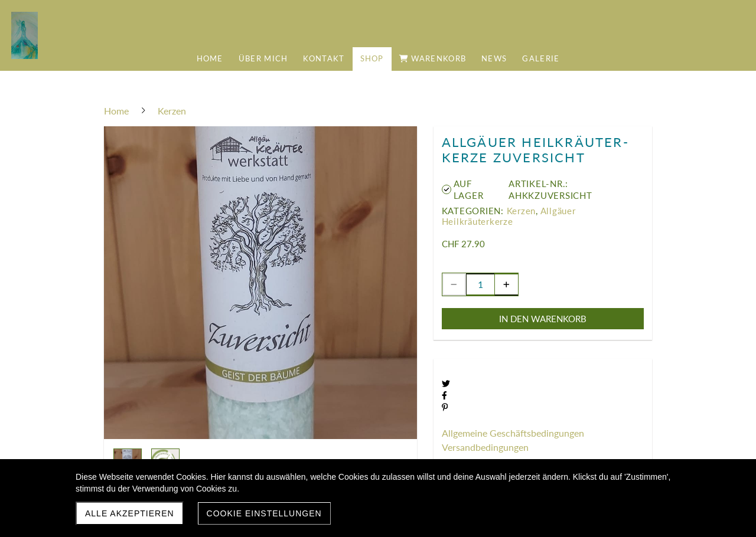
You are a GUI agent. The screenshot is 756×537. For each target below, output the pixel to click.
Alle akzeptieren (130, 513)
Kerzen (522, 211)
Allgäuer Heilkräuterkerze (509, 216)
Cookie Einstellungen (264, 513)
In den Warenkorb (543, 319)
